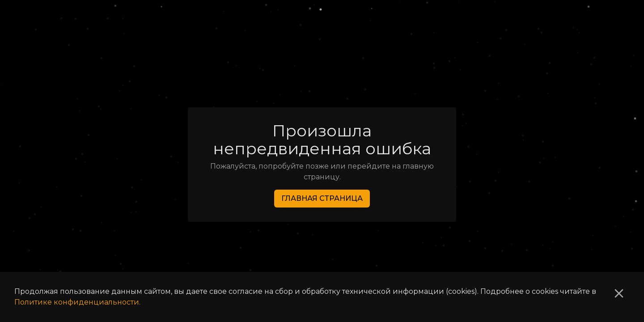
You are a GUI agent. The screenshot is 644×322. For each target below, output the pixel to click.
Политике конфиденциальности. (77, 302)
